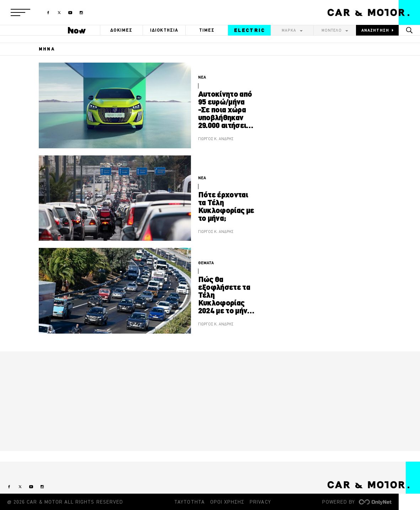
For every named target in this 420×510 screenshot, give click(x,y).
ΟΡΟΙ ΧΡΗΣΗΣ (227, 502)
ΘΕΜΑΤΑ (206, 263)
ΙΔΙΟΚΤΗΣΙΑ (164, 30)
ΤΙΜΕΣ (207, 30)
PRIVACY (260, 502)
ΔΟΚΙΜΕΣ (121, 30)
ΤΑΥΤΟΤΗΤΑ (189, 502)
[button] (20, 12)
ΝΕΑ (202, 77)
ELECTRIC (249, 30)
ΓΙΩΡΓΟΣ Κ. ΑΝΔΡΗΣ (216, 139)
